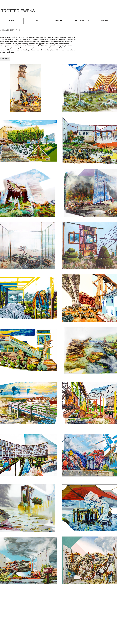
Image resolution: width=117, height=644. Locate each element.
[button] (59, 21)
